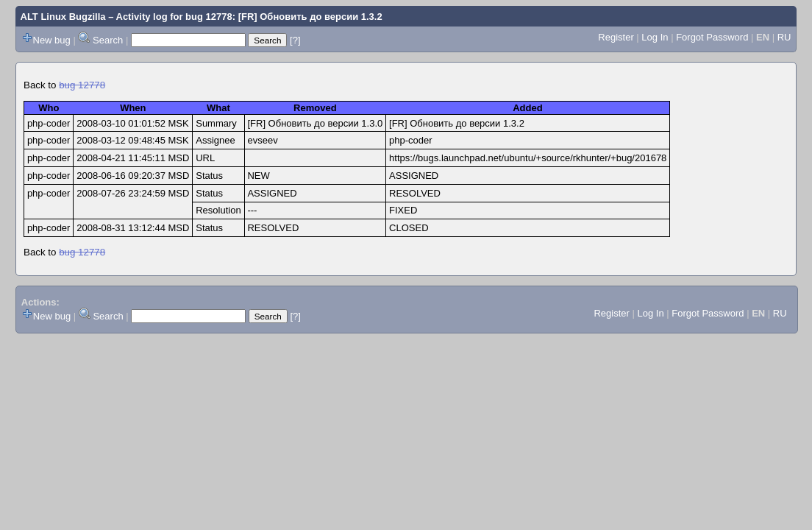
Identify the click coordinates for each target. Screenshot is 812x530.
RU (784, 37)
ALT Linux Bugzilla (63, 17)
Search (108, 40)
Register (616, 37)
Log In (655, 37)
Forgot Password (712, 37)
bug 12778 (82, 85)
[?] (295, 40)
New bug (52, 40)
